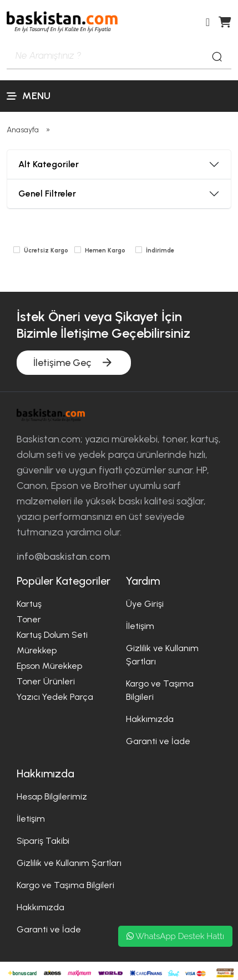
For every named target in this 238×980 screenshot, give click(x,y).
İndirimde (160, 251)
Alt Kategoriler (49, 164)
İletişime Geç (74, 362)
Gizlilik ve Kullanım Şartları (69, 863)
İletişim (140, 626)
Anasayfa (23, 130)
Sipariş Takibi (43, 841)
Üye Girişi (145, 604)
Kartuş (29, 604)
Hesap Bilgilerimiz (52, 796)
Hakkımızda (150, 719)
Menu (29, 96)
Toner (29, 619)
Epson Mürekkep (49, 666)
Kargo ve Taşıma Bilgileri (65, 885)
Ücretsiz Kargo (46, 251)
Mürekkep (37, 650)
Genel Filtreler (47, 194)
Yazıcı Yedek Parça (55, 697)
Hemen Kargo (105, 251)
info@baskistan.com (63, 556)
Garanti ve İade (158, 741)
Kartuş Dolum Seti (52, 635)
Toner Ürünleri (46, 681)
